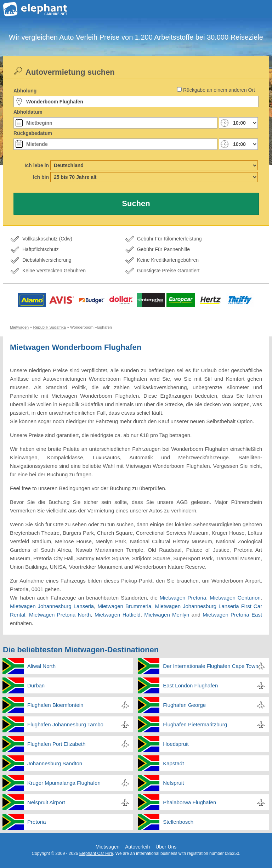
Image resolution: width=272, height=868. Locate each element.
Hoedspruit (176, 744)
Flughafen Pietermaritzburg (195, 724)
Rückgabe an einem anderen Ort (219, 90)
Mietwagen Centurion (235, 598)
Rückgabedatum (33, 133)
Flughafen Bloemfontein (55, 705)
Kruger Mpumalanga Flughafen (64, 783)
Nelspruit (173, 783)
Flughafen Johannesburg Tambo (65, 724)
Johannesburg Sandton (55, 763)
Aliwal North (41, 666)
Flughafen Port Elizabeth (56, 744)
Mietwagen (108, 847)
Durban (36, 685)
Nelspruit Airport (46, 802)
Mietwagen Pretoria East (232, 615)
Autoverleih (137, 847)
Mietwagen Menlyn (167, 615)
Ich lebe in (37, 165)
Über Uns (166, 847)
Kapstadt (173, 763)
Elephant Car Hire (96, 853)
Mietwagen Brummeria (124, 606)
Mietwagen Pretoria (183, 598)
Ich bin (41, 177)
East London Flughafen (190, 685)
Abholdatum (28, 112)
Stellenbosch (178, 822)
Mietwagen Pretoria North (60, 615)
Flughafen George (184, 705)
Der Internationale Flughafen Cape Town (211, 666)
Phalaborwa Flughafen (189, 802)
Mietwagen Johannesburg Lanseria (52, 606)
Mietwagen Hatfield (118, 615)
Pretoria (37, 822)
